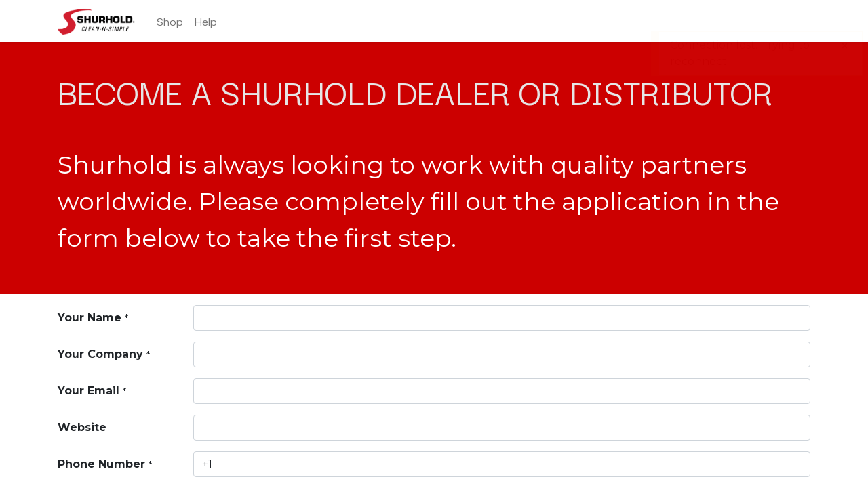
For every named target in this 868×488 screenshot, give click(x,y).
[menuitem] (170, 21)
